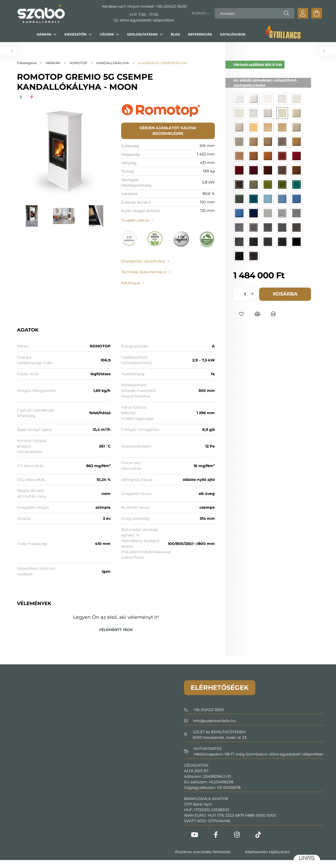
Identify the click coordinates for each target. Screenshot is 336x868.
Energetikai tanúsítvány (143, 261)
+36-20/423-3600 (171, 6)
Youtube (195, 835)
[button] (241, 314)
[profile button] (303, 13)
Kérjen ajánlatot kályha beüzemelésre (168, 131)
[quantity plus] (252, 294)
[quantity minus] (238, 294)
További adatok (135, 220)
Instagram (237, 835)
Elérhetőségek (220, 688)
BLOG (175, 34)
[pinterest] (32, 97)
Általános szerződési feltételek (203, 852)
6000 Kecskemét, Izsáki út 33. (220, 737)
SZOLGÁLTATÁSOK (143, 34)
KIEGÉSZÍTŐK (76, 34)
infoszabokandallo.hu (214, 721)
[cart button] (317, 13)
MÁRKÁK (44, 34)
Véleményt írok (116, 630)
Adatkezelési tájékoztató (267, 852)
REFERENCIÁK (200, 34)
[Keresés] (255, 13)
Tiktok (258, 835)
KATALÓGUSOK (233, 34)
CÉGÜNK (107, 34)
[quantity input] (245, 294)
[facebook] (21, 97)
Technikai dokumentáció (144, 272)
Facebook (216, 835)
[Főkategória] (27, 63)
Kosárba (285, 294)
